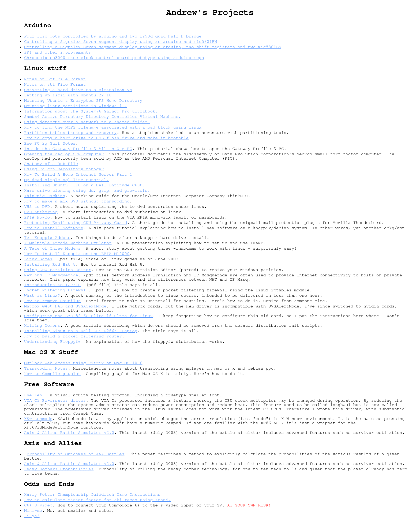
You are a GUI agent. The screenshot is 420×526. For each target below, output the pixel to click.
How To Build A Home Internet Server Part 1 (78, 174)
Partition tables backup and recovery (70, 133)
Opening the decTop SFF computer (64, 154)
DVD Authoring (41, 212)
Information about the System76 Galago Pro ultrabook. (91, 111)
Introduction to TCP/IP (52, 285)
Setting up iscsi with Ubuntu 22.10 (68, 95)
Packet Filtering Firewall (56, 290)
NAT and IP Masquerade (51, 275)
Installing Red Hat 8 (50, 264)
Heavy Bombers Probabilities (59, 469)
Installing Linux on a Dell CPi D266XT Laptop (81, 331)
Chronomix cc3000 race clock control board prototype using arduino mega (114, 58)
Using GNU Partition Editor (58, 270)
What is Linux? (42, 295)
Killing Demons (42, 325)
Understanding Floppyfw (52, 341)
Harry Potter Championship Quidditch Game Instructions (92, 494)
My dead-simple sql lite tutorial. (67, 180)
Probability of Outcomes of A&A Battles (76, 454)
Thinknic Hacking (45, 196)
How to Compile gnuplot (52, 374)
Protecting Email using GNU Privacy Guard (76, 223)
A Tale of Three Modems (52, 248)
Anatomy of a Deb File (51, 164)
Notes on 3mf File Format (55, 79)
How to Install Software (54, 228)
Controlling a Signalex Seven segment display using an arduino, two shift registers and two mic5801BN (153, 47)
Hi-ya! (32, 516)
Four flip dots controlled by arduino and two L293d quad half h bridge (113, 36)
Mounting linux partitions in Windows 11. (76, 106)
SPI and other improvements (58, 52)
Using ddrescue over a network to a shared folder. (87, 122)
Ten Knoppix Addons (47, 238)
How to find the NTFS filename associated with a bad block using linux (113, 127)
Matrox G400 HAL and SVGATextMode (65, 306)
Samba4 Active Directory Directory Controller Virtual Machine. (103, 117)
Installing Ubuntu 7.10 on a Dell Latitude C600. (85, 185)
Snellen (33, 395)
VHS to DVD (37, 206)
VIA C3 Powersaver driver (55, 400)
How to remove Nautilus (52, 301)
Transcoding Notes (46, 368)
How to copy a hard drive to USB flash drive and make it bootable (106, 138)
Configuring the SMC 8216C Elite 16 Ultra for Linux (88, 316)
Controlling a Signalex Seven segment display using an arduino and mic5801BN (121, 42)
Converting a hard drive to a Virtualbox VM (78, 90)
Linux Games (38, 259)
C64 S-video (38, 505)
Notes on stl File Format (55, 84)
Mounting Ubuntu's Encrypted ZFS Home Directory (83, 100)
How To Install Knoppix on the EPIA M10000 (77, 254)
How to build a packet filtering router (73, 336)
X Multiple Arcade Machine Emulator (68, 243)
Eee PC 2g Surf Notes (50, 143)
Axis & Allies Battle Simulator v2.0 (69, 433)
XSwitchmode (38, 419)
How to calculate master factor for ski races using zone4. (97, 500)
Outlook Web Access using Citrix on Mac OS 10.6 (83, 363)
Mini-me (33, 510)
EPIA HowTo (37, 217)
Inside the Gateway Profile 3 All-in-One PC (78, 149)
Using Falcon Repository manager (64, 169)
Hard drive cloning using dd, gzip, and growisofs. (87, 190)
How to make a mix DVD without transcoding (77, 201)
